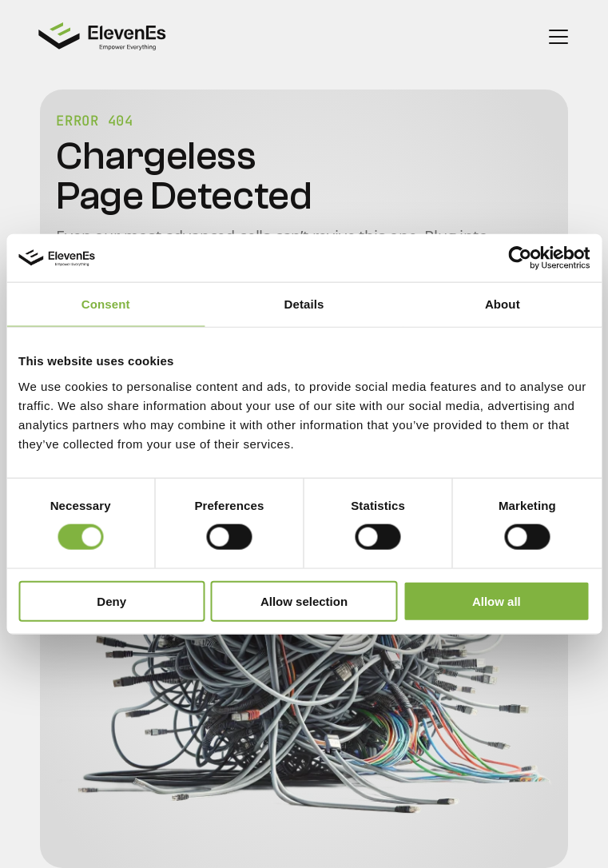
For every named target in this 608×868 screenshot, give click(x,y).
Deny (111, 601)
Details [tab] (304, 304)
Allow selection (304, 601)
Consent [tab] (106, 304)
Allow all (497, 601)
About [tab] (503, 304)
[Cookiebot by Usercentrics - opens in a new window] (520, 258)
